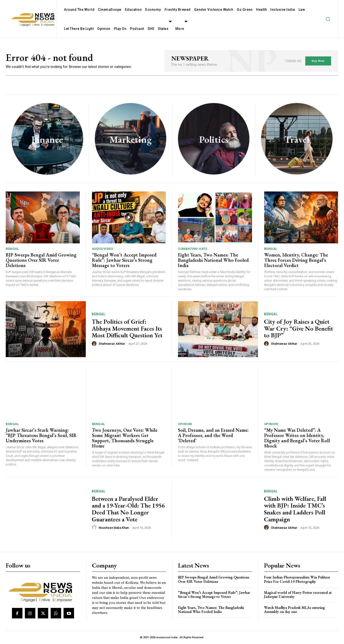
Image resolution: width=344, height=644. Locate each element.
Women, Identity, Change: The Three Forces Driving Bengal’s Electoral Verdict (296, 260)
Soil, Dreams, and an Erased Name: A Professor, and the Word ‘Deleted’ (213, 435)
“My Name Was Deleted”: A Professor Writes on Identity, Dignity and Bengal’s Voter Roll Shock (297, 438)
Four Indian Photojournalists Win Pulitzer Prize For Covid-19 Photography (297, 579)
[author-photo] (95, 344)
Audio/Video (103, 249)
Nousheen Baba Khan (114, 528)
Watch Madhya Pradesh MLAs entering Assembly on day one (294, 610)
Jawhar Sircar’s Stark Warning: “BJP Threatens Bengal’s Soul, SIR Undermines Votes (41, 435)
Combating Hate (193, 249)
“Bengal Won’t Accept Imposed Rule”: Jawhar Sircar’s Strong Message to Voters (124, 260)
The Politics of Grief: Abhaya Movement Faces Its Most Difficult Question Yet (127, 328)
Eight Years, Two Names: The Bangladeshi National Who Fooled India (213, 260)
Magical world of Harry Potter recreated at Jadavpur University (298, 595)
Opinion (185, 424)
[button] (328, 19)
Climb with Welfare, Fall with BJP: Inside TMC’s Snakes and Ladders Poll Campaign (295, 509)
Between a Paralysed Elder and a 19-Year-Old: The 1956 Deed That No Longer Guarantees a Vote (128, 509)
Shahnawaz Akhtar (112, 344)
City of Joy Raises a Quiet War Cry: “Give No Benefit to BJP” (298, 328)
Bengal (12, 249)
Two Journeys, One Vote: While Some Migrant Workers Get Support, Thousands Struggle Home (125, 438)
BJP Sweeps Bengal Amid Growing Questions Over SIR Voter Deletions (41, 260)
